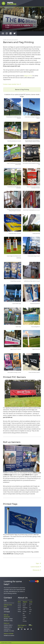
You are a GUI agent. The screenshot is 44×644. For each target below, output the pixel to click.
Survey (19, 604)
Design (19, 606)
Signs (38, 563)
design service (28, 76)
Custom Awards (35, 567)
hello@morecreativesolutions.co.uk (12, 635)
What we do (36, 570)
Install (19, 610)
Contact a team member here (11, 84)
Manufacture (21, 608)
